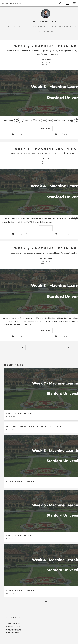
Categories (12, 618)
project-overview (15, 629)
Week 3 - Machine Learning (46, 248)
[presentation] (47, 218)
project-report (14, 633)
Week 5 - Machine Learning (46, 46)
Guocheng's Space (11, 3)
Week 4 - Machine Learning (46, 149)
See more (46, 601)
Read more (46, 128)
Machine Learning (66, 134)
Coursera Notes (23, 134)
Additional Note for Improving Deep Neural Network (34, 427)
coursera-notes (14, 623)
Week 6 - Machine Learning (20, 481)
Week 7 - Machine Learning (20, 414)
